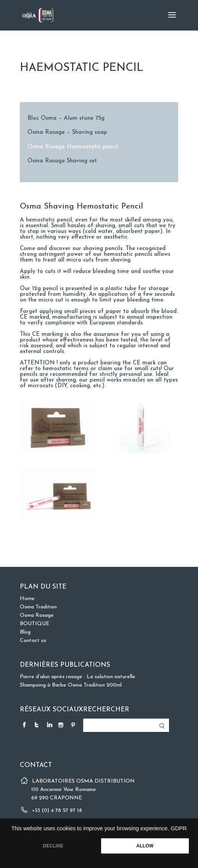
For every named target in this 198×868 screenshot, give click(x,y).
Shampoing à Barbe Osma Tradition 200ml (71, 685)
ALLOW (145, 846)
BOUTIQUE (35, 624)
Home (27, 599)
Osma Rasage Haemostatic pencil (73, 147)
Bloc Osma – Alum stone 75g (66, 118)
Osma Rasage (37, 615)
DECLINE (53, 846)
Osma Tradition (38, 607)
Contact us (33, 641)
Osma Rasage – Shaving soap (67, 132)
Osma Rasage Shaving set (62, 161)
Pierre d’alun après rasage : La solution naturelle (78, 677)
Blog (25, 632)
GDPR (179, 828)
